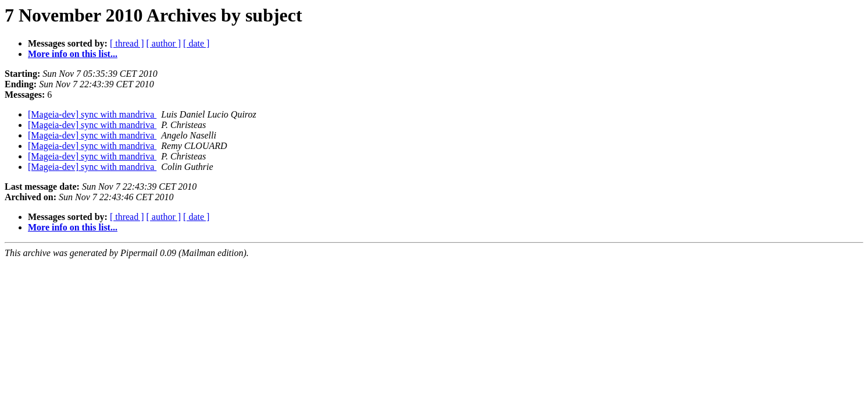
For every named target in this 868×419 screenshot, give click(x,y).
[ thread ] (127, 43)
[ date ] (196, 43)
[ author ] (164, 43)
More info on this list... (73, 54)
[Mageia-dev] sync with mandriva (92, 114)
